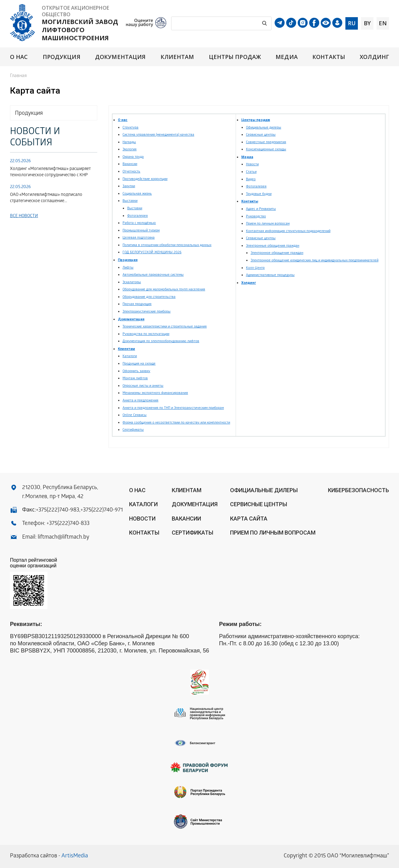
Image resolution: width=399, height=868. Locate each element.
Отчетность (131, 172)
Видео (251, 179)
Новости (252, 165)
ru (352, 23)
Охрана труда (133, 157)
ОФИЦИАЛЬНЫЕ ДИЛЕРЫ (264, 490)
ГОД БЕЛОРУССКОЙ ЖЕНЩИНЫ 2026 (152, 252)
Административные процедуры (270, 275)
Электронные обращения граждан (273, 246)
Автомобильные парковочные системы (153, 275)
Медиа (286, 57)
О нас (19, 57)
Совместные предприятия (266, 142)
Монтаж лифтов (135, 378)
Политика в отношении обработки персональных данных (167, 245)
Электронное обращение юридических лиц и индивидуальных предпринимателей (315, 261)
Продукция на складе (139, 364)
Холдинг (374, 57)
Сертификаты (133, 430)
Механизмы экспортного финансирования (155, 393)
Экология (130, 150)
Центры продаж (235, 57)
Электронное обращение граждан (277, 253)
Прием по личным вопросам (268, 224)
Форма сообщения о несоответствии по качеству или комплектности (176, 423)
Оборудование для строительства (149, 297)
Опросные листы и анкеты (143, 386)
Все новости (24, 216)
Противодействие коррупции (145, 179)
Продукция (62, 57)
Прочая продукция (137, 304)
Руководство (256, 217)
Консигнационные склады (266, 150)
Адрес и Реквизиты (261, 209)
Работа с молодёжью (139, 223)
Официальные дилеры (264, 128)
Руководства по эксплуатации (146, 334)
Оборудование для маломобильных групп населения (164, 290)
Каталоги (130, 356)
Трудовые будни (259, 194)
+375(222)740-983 (58, 510)
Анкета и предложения (140, 401)
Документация (120, 57)
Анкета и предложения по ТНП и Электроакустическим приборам (173, 408)
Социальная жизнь (137, 194)
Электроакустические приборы (147, 312)
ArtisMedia (75, 856)
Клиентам (177, 57)
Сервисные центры (261, 135)
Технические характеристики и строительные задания (165, 327)
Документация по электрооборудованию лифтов (161, 341)
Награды (129, 142)
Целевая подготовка (139, 238)
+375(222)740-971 (102, 510)
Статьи (251, 172)
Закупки (129, 186)
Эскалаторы (132, 282)
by (367, 23)
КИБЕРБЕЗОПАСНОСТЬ (358, 490)
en (383, 23)
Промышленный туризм (141, 231)
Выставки (130, 201)
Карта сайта (249, 519)
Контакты (329, 57)
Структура (130, 128)
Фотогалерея (137, 216)
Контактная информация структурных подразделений (288, 231)
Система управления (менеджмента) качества (158, 135)
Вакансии (130, 164)
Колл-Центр (255, 268)
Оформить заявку (136, 371)
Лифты (128, 268)
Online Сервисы (135, 415)
